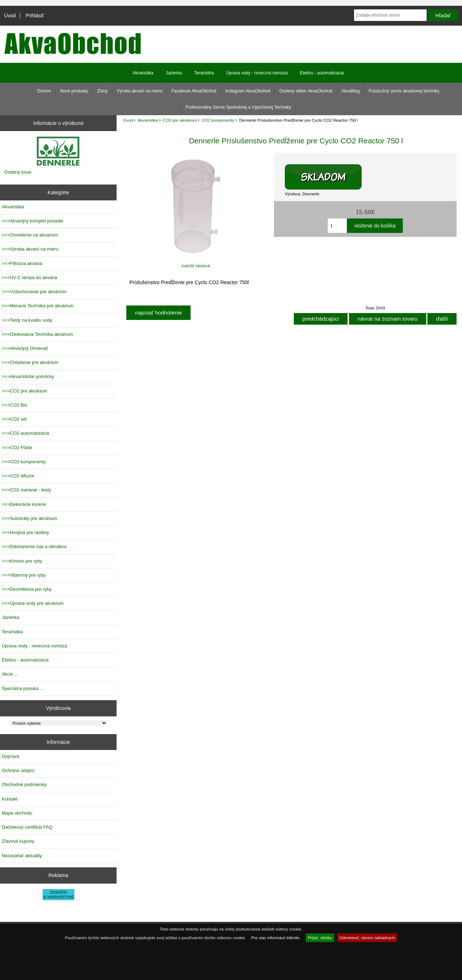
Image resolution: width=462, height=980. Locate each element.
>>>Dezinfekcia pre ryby (27, 589)
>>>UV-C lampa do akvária (29, 277)
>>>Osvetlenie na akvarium (30, 235)
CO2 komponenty (218, 120)
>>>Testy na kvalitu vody (27, 320)
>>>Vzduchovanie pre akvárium (34, 292)
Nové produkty (74, 91)
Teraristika (204, 73)
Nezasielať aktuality (22, 856)
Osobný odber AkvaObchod (306, 91)
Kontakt (10, 799)
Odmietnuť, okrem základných (367, 938)
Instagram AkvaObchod (248, 91)
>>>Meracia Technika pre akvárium (38, 306)
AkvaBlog (351, 91)
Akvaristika (148, 120)
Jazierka (174, 73)
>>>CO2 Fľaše (17, 448)
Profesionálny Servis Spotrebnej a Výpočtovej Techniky (238, 107)
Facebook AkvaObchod (194, 91)
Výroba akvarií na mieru (140, 91)
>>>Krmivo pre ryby (22, 561)
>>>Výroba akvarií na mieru (30, 249)
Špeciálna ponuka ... (23, 688)
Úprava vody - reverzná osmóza (257, 73)
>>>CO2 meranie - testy (26, 490)
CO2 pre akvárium (180, 120)
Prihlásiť (35, 16)
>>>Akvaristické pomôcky (28, 376)
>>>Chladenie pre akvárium (30, 362)
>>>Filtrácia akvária (22, 263)
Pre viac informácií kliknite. (276, 938)
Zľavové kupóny (18, 841)
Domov (44, 91)
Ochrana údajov (18, 770)
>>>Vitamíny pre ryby (24, 575)
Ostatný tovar (18, 172)
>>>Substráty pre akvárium (29, 518)
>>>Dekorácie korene (24, 504)
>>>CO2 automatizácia (25, 433)
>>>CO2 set (14, 419)
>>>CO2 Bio (15, 405)
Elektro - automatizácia (322, 73)
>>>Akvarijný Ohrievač (25, 348)
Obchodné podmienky (24, 784)
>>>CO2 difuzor (18, 476)
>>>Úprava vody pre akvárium (33, 603)
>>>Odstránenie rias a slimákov (34, 547)
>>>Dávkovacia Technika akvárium (37, 334)
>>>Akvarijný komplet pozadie (32, 221)
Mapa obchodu (17, 813)
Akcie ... (10, 674)
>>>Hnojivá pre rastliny (25, 532)
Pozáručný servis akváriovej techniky (404, 91)
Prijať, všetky (320, 938)
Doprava (10, 756)
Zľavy (103, 91)
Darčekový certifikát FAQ (27, 827)
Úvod (10, 16)
